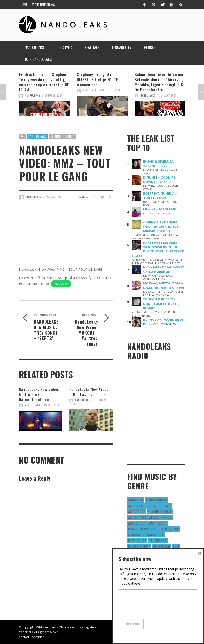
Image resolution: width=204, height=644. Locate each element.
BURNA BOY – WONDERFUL (163, 320)
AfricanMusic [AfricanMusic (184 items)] (156, 500)
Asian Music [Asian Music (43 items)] (158, 523)
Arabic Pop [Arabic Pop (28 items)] (137, 523)
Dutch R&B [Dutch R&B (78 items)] (162, 546)
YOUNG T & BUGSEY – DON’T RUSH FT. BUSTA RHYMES (161, 304)
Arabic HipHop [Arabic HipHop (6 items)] (160, 517)
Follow (61, 284)
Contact (24, 637)
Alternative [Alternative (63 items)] (137, 517)
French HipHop (62, 136)
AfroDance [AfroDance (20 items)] (137, 511)
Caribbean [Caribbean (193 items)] (136, 535)
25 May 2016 (53, 197)
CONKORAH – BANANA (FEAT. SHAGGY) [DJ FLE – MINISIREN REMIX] (162, 226)
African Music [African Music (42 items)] (139, 506)
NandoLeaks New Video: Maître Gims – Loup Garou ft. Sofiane (39, 394)
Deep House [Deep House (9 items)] (137, 540)
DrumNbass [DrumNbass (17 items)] (158, 540)
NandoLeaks (32, 95)
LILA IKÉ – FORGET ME (159, 209)
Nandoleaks (37, 136)
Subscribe (131, 624)
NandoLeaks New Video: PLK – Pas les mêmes (89, 392)
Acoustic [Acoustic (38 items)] (136, 500)
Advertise (38, 637)
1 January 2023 (167, 95)
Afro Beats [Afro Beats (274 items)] (162, 506)
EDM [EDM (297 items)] (176, 546)
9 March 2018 (50, 405)
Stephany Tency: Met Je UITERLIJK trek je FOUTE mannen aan (97, 80)
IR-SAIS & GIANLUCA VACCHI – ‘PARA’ (158, 164)
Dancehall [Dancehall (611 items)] (155, 535)
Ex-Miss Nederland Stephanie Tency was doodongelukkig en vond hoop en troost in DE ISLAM (44, 82)
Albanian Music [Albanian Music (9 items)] (160, 511)
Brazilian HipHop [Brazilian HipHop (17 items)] (142, 529)
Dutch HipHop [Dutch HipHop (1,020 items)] (139, 546)
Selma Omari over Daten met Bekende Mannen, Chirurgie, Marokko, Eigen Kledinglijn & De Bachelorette (160, 82)
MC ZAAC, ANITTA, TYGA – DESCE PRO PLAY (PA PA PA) (164, 285)
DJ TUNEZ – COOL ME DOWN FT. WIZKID (159, 180)
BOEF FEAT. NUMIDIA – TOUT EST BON (160, 196)
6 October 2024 (52, 95)
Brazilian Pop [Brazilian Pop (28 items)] (168, 529)
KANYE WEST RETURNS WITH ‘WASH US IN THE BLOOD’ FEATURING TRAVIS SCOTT (158, 249)
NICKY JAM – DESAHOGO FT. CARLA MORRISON (164, 269)
